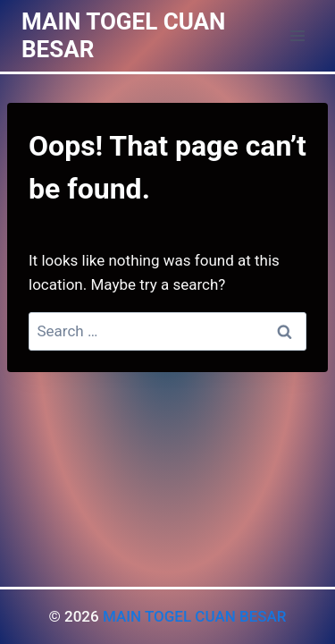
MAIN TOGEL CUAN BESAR (195, 616)
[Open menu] (297, 35)
